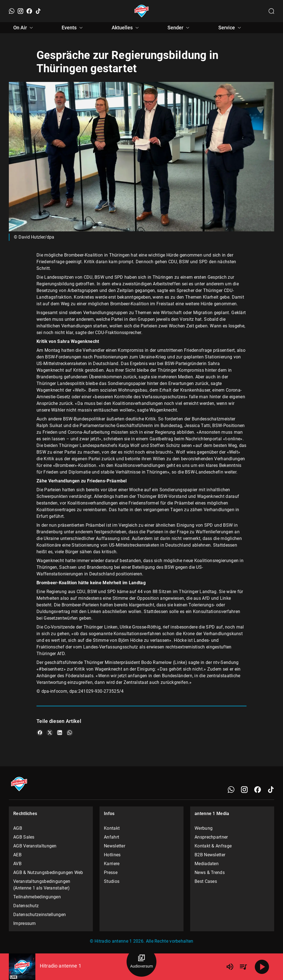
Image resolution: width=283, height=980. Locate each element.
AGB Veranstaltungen (35, 846)
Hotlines (112, 855)
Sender (179, 28)
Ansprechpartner (211, 837)
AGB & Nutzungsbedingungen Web (48, 872)
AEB (17, 855)
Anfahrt (112, 837)
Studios (112, 881)
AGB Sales (24, 837)
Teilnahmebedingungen (37, 897)
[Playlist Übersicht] (243, 967)
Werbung (204, 828)
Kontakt (112, 828)
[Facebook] (29, 11)
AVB (17, 864)
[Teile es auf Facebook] (40, 733)
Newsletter (115, 846)
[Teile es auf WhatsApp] (70, 733)
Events (73, 28)
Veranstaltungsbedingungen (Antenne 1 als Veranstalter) (42, 885)
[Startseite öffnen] (142, 11)
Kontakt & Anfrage (213, 846)
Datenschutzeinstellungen (40, 915)
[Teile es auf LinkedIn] (60, 733)
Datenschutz (26, 906)
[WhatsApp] (12, 11)
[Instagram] (20, 11)
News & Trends (210, 872)
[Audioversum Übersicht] (141, 962)
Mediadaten (207, 864)
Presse (111, 872)
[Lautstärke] (230, 967)
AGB (18, 828)
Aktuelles (126, 28)
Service (230, 28)
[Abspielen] (262, 967)
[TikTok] (38, 11)
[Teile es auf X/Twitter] (50, 733)
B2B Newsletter (210, 855)
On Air (24, 28)
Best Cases (206, 881)
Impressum (25, 923)
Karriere (112, 864)
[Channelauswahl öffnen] (271, 11)
